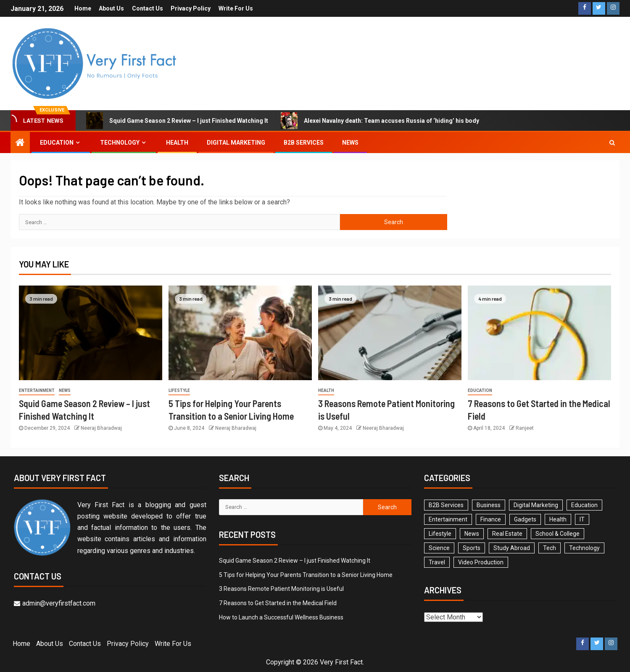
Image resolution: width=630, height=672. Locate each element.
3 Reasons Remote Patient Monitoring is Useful (281, 589)
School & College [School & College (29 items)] (558, 534)
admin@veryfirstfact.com (55, 603)
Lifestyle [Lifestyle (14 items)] (440, 534)
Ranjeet (525, 428)
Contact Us (148, 8)
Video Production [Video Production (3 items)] (481, 562)
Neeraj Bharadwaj (101, 428)
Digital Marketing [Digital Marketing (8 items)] (536, 505)
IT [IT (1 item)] (582, 519)
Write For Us (236, 8)
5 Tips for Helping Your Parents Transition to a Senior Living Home (306, 575)
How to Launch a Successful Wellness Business (281, 617)
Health (177, 143)
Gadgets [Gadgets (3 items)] (525, 519)
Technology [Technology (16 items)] (584, 548)
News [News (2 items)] (472, 534)
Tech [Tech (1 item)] (550, 548)
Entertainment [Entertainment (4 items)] (448, 519)
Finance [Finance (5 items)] (491, 519)
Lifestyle (179, 390)
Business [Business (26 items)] (489, 505)
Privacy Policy (191, 8)
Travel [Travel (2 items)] (437, 562)
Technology (120, 143)
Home (82, 8)
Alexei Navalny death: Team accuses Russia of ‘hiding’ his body (380, 121)
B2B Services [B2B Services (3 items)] (446, 505)
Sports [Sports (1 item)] (472, 548)
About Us (111, 8)
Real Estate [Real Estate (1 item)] (507, 534)
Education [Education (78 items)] (584, 505)
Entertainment (37, 390)
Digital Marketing (236, 143)
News (350, 143)
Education (57, 143)
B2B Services (304, 143)
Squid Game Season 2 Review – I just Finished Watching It (177, 121)
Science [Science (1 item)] (439, 548)
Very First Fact (341, 662)
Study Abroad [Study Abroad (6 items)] (512, 548)
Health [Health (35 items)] (558, 519)
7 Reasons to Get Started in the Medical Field (278, 603)
